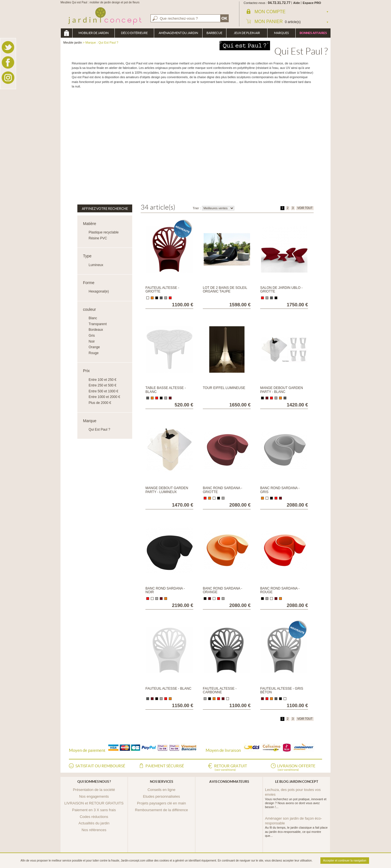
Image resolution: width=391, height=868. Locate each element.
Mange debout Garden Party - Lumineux (167, 490)
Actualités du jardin (94, 823)
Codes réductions (94, 817)
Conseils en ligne (161, 790)
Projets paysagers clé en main (161, 803)
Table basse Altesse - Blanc (166, 390)
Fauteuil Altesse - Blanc (168, 689)
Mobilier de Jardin (94, 33)
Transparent (98, 324)
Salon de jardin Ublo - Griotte (281, 290)
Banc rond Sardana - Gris (280, 490)
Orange (94, 347)
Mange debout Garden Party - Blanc (282, 390)
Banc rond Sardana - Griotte (223, 490)
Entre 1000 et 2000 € (104, 397)
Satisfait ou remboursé (100, 766)
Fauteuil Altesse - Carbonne (220, 690)
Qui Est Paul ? (99, 429)
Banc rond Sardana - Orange (223, 590)
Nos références (94, 830)
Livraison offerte (296, 768)
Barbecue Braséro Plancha (214, 34)
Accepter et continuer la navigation (345, 861)
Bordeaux (96, 330)
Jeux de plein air (247, 33)
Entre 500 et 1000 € (103, 391)
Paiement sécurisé (165, 766)
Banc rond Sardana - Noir (165, 590)
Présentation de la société (94, 790)
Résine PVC (98, 238)
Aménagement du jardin (178, 33)
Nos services (161, 782)
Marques (281, 33)
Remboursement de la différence (161, 810)
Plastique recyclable (104, 232)
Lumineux (96, 265)
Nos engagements (94, 796)
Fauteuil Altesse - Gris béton (282, 690)
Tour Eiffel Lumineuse (224, 388)
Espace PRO (312, 3)
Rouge (94, 353)
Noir (92, 341)
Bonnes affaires (313, 33)
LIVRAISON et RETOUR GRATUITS (94, 803)
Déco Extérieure (134, 33)
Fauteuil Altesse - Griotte (162, 290)
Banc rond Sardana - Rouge (280, 590)
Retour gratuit (231, 768)
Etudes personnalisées (161, 796)
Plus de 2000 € (100, 403)
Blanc (93, 318)
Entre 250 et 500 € (103, 385)
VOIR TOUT (305, 208)
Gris (92, 336)
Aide (296, 3)
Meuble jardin (66, 33)
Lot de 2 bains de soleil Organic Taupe (225, 290)
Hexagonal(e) (99, 291)
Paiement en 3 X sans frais (94, 810)
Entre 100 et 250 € (103, 380)
